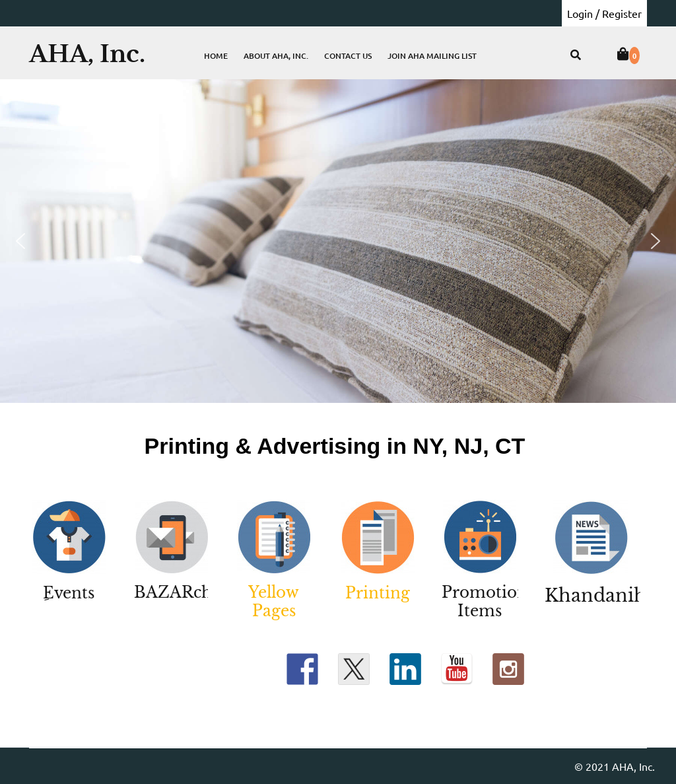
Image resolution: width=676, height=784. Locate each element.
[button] (20, 241)
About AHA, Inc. (276, 56)
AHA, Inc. (87, 54)
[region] (338, 241)
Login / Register (604, 13)
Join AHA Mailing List (432, 56)
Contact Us (348, 56)
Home (216, 56)
